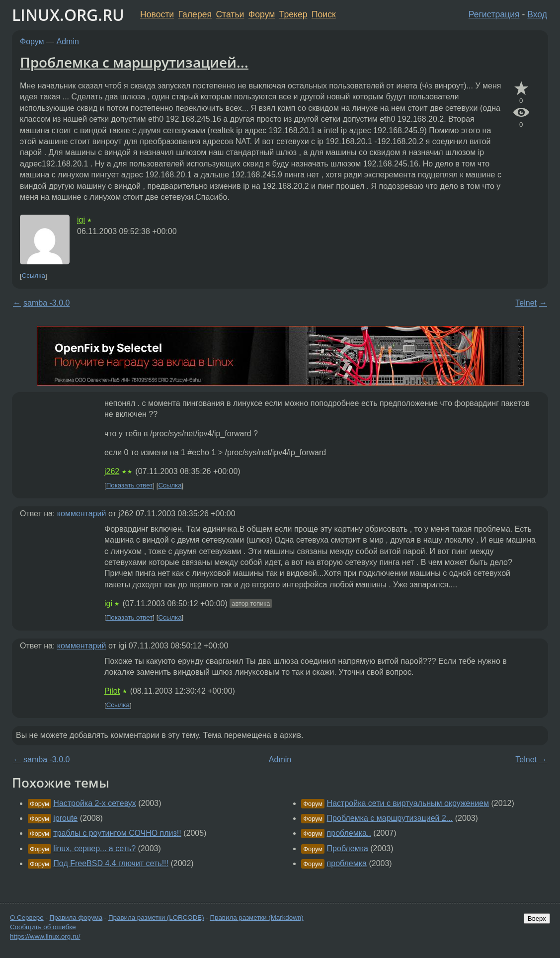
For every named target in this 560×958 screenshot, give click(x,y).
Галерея (195, 14)
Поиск (324, 14)
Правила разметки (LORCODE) (156, 918)
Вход (537, 14)
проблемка (347, 863)
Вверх (537, 918)
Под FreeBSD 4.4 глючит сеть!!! (111, 863)
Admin (68, 41)
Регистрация (494, 14)
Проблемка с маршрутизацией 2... (390, 818)
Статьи (230, 14)
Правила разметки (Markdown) (256, 918)
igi (81, 220)
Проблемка (348, 848)
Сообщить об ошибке (43, 927)
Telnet (526, 303)
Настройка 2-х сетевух (94, 803)
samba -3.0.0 (46, 303)
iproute (65, 818)
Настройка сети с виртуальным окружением (408, 803)
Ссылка (34, 276)
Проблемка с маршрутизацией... (134, 62)
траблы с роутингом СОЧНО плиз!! (117, 833)
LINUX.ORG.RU (68, 15)
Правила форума (76, 918)
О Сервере (27, 918)
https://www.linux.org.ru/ (45, 936)
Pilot (112, 691)
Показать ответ (130, 486)
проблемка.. (349, 833)
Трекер (293, 14)
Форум (262, 14)
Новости (157, 14)
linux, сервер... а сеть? (94, 848)
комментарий (82, 514)
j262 (112, 471)
